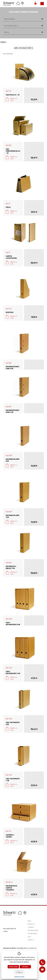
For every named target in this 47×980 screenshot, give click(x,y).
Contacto (31, 940)
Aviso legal (6, 929)
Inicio (3, 42)
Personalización (33, 930)
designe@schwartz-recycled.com (26, 948)
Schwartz (31, 927)
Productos (31, 924)
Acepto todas (13, 967)
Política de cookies (19, 977)
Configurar (19, 972)
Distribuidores (33, 934)
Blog (29, 937)
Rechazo (25, 967)
